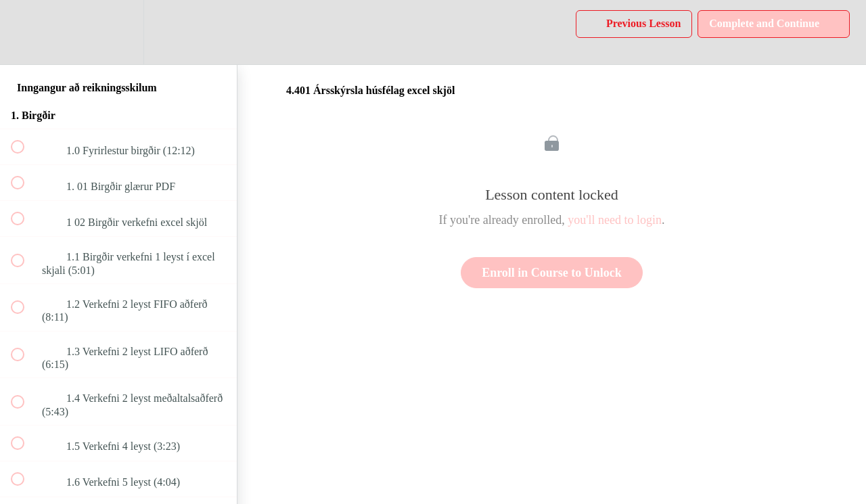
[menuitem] (118, 32)
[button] (25, 32)
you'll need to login (615, 220)
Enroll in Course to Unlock (552, 273)
